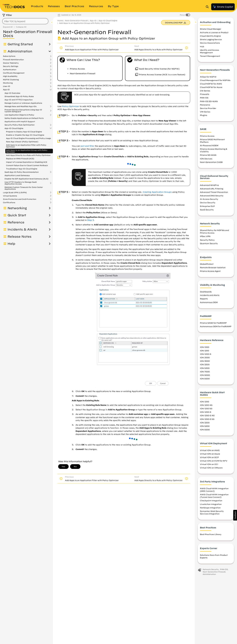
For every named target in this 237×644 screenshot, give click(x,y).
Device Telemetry (11, 63)
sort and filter (87, 146)
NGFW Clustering (11, 80)
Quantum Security (209, 244)
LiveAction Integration (211, 505)
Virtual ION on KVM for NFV (214, 461)
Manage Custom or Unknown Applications (23, 103)
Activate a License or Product (214, 33)
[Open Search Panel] (208, 7)
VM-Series (205, 112)
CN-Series (205, 92)
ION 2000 (205, 358)
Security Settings (11, 66)
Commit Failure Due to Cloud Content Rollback (27, 165)
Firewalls (205, 95)
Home (60, 21)
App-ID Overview (12, 93)
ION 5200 (205, 369)
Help (11, 244)
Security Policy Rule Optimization (19, 125)
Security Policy (207, 241)
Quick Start (17, 215)
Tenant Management (210, 57)
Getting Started (20, 44)
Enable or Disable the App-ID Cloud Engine (25, 135)
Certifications (9, 203)
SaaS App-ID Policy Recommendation (22, 172)
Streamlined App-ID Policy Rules (19, 96)
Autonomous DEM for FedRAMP (216, 327)
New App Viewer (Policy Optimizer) (22, 142)
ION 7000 (205, 372)
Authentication (10, 70)
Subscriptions (9, 56)
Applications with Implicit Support (20, 121)
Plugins (204, 116)
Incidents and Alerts (210, 296)
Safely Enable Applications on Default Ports (24, 118)
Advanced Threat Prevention (214, 193)
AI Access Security (209, 200)
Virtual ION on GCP (209, 458)
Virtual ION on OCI (209, 465)
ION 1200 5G (206, 409)
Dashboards (206, 293)
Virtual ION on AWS (210, 451)
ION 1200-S (206, 355)
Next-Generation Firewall (76, 21)
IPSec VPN (205, 237)
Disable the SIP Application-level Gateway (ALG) (26, 179)
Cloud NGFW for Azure (211, 88)
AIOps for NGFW (208, 77)
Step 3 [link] (91, 220)
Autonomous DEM (209, 303)
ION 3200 (205, 365)
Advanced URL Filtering (212, 189)
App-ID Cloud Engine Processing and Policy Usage (28, 138)
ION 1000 (205, 348)
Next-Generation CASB (211, 163)
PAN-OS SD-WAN (209, 102)
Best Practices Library (211, 535)
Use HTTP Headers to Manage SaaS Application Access (21, 183)
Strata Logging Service (211, 40)
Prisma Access (207, 137)
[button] (235, 515)
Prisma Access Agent (210, 272)
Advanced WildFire (209, 186)
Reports (204, 300)
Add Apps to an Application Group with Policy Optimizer (27, 151)
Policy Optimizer (71, 106)
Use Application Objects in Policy (19, 115)
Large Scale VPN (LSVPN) (15, 193)
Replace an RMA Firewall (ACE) (20, 159)
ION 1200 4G (206, 406)
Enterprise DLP (207, 207)
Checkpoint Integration (211, 501)
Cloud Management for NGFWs (215, 81)
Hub (202, 47)
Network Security (211, 570)
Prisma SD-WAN (208, 156)
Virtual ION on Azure (210, 455)
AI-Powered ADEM (209, 146)
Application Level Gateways (17, 175)
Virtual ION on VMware (211, 469)
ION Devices (206, 159)
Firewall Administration (13, 60)
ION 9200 (205, 379)
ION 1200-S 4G (207, 416)
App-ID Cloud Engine (14, 128)
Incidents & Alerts (22, 229)
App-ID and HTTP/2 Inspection (19, 100)
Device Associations (210, 44)
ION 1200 (205, 351)
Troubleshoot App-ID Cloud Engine (22, 169)
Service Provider (208, 109)
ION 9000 (205, 376)
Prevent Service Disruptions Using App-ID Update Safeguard (23, 111)
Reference (16, 222)
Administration (20, 51)
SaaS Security (207, 210)
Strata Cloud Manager (211, 30)
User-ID (7, 86)
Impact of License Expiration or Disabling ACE (27, 162)
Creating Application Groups (157, 192)
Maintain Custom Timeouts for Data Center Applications (24, 188)
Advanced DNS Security (212, 196)
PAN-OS (204, 99)
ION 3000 (205, 362)
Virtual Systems (10, 196)
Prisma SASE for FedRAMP (213, 324)
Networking (17, 208)
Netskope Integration (210, 508)
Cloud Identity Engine (210, 37)
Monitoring (8, 83)
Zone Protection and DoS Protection (20, 199)
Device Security (208, 203)
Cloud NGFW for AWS (211, 84)
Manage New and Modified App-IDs (20, 106)
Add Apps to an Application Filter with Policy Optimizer (26, 146)
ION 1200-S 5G (207, 420)
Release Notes (19, 237)
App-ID (6, 90)
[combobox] (25, 21)
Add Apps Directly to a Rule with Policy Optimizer (28, 155)
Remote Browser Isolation (213, 268)
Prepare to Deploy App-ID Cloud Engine (24, 132)
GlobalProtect (207, 265)
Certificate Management (14, 73)
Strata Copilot (223, 7)
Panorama (205, 105)
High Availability (10, 76)
